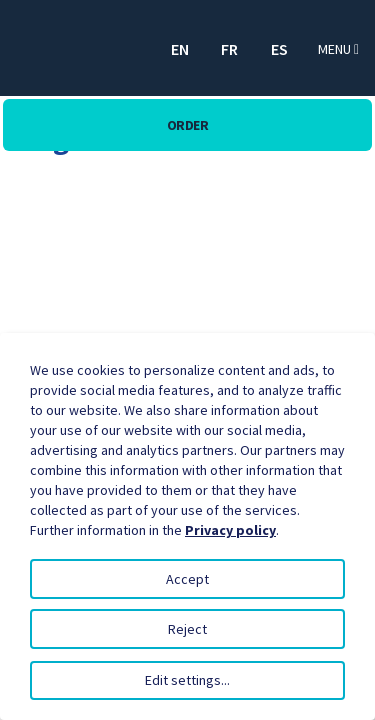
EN (180, 49)
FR (229, 49)
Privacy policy (230, 530)
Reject (187, 629)
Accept (187, 579)
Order (188, 125)
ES (279, 49)
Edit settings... (187, 680)
